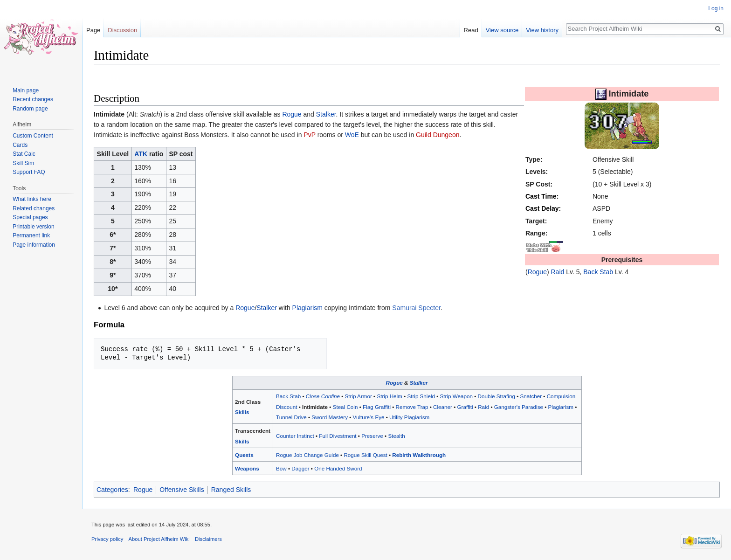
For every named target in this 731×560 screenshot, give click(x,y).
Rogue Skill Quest (365, 455)
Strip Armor (359, 396)
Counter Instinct (295, 436)
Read (471, 30)
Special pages (30, 217)
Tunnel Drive (291, 417)
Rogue (537, 272)
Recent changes (33, 99)
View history (542, 30)
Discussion (122, 30)
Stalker (326, 114)
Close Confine (323, 396)
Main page (26, 90)
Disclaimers (208, 539)
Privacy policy (107, 539)
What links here (32, 199)
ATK (141, 154)
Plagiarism (307, 308)
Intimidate (315, 407)
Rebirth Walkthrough (419, 455)
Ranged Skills (231, 490)
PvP (309, 135)
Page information (34, 245)
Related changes (34, 208)
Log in (716, 8)
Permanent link (31, 235)
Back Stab (598, 272)
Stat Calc (24, 154)
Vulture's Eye (369, 417)
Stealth (396, 436)
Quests (244, 455)
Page (93, 30)
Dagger (300, 468)
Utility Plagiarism (409, 417)
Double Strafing (497, 396)
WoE (352, 135)
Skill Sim (23, 163)
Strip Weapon (456, 396)
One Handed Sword (338, 468)
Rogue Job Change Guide (307, 455)
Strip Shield (421, 396)
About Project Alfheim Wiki (159, 539)
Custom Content (33, 136)
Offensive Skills (182, 490)
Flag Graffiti (377, 407)
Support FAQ (29, 172)
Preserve (372, 436)
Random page (30, 109)
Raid (558, 272)
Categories (112, 490)
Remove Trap (412, 407)
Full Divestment (338, 436)
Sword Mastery (330, 417)
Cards (20, 145)
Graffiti (465, 407)
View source (502, 30)
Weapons (247, 468)
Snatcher (531, 396)
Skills (242, 412)
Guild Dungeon (438, 135)
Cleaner (443, 407)
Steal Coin (345, 407)
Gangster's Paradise (519, 407)
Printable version (33, 227)
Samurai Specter (416, 308)
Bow (281, 468)
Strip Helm (389, 396)
